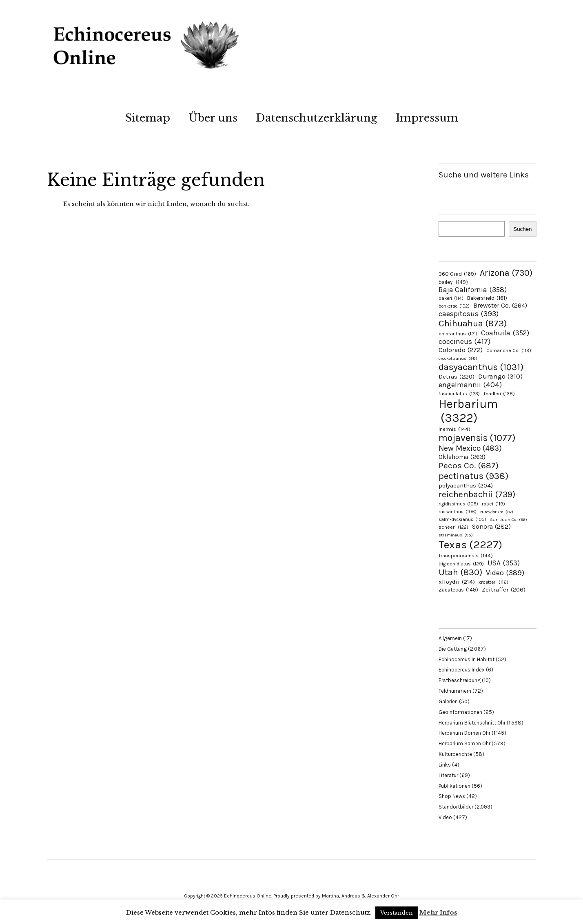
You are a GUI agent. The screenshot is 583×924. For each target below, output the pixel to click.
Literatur (448, 775)
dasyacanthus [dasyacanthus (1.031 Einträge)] (481, 367)
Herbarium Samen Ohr (464, 743)
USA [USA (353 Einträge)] (504, 563)
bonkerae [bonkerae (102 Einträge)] (454, 306)
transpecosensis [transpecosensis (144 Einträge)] (466, 555)
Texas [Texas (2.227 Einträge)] (470, 545)
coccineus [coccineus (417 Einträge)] (464, 341)
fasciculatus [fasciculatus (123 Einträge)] (459, 394)
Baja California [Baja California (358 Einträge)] (473, 290)
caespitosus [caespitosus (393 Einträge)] (469, 314)
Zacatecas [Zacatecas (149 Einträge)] (458, 590)
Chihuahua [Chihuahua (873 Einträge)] (473, 324)
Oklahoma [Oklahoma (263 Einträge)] (462, 457)
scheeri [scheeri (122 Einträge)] (453, 527)
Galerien (448, 701)
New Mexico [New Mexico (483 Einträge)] (470, 448)
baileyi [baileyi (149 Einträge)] (453, 282)
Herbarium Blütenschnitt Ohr (472, 723)
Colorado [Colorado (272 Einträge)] (461, 350)
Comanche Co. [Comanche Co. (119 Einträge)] (509, 350)
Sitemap (148, 118)
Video (445, 817)
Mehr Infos (438, 912)
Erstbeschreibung (460, 680)
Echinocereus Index (462, 670)
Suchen (522, 229)
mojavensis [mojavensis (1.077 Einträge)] (477, 438)
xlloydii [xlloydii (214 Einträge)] (457, 582)
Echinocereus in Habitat (467, 659)
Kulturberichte (455, 754)
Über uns (213, 118)
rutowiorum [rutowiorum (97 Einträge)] (497, 512)
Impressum (427, 118)
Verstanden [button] (397, 913)
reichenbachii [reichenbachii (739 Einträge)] (477, 494)
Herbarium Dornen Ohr (464, 733)
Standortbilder (456, 807)
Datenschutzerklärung (317, 118)
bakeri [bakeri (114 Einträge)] (451, 298)
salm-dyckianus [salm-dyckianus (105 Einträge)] (462, 520)
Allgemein (450, 638)
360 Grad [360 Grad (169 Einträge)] (457, 274)
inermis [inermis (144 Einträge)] (454, 429)
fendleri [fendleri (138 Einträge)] (499, 393)
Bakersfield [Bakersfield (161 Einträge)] (487, 298)
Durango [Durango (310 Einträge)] (500, 376)
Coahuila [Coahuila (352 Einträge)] (505, 333)
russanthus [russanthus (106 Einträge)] (458, 512)
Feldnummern (455, 691)
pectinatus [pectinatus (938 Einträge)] (473, 476)
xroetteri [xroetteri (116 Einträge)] (493, 582)
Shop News (452, 796)
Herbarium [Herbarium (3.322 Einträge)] (468, 411)
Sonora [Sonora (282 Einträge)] (491, 526)
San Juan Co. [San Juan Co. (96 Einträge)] (509, 520)
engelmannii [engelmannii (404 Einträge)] (470, 385)
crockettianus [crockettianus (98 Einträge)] (458, 358)
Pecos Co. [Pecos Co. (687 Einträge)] (469, 465)
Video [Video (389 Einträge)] (505, 573)
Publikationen (454, 786)
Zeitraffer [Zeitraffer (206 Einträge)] (504, 589)
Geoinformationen (460, 712)
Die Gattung (453, 649)
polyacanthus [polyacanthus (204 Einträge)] (466, 486)
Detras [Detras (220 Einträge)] (457, 377)
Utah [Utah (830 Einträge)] (460, 572)
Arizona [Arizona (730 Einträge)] (506, 273)
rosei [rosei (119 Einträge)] (493, 504)
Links (445, 765)
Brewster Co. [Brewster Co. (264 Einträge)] (500, 305)
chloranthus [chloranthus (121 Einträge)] (458, 334)
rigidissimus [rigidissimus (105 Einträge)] (458, 504)
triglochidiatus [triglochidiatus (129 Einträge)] (461, 564)
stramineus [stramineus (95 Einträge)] (456, 535)
